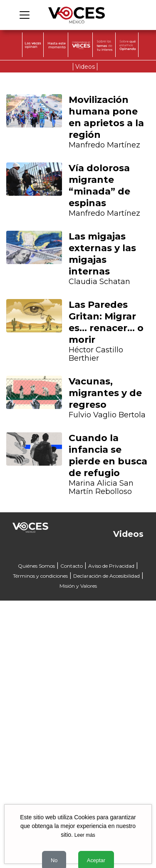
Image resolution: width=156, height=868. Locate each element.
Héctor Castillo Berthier (96, 354)
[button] (17, 367)
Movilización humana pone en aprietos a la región (106, 117)
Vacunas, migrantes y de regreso (105, 393)
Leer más (85, 835)
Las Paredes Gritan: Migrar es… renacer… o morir (106, 322)
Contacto (72, 566)
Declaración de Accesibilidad (106, 576)
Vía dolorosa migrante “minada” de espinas (99, 186)
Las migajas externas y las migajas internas (102, 254)
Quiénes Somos (36, 566)
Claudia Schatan (99, 282)
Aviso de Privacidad (111, 566)
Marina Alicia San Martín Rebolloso (101, 487)
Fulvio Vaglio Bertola (107, 415)
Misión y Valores (78, 586)
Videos (85, 67)
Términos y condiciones (40, 576)
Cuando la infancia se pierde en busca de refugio (108, 455)
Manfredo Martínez (104, 145)
